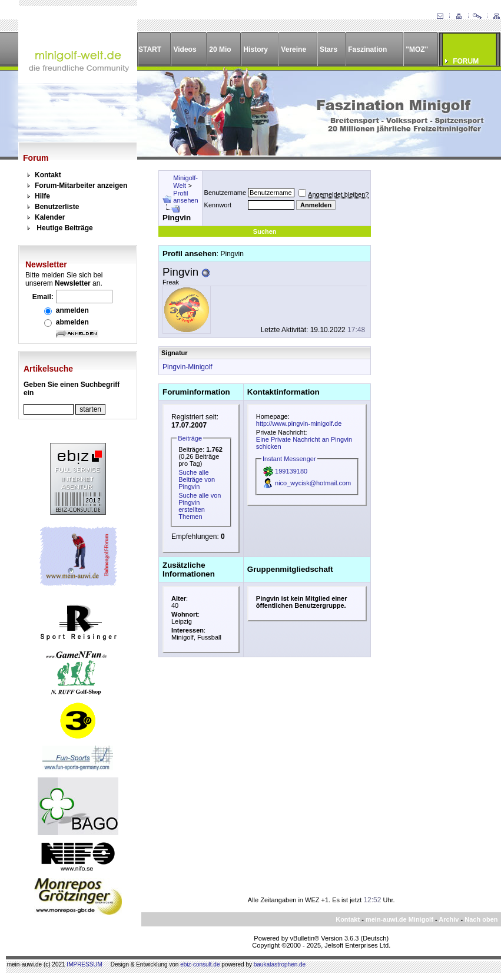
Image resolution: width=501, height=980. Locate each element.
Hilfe (42, 196)
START (150, 49)
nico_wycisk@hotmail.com (313, 483)
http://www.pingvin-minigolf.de (299, 423)
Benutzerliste (57, 207)
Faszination (367, 49)
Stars (329, 49)
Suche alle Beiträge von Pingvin (197, 479)
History (256, 49)
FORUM (466, 61)
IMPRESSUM (84, 964)
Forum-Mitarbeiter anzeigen (81, 186)
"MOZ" (417, 49)
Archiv (449, 919)
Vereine (293, 49)
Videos (185, 49)
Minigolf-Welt (185, 182)
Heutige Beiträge (64, 228)
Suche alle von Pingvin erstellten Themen (200, 506)
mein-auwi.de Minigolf (399, 919)
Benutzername (225, 193)
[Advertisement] (429, 347)
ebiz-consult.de (200, 964)
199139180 (291, 471)
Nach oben (481, 919)
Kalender (50, 217)
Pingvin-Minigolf (188, 367)
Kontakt (48, 175)
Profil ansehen (185, 197)
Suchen (265, 231)
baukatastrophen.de (280, 964)
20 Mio (220, 49)
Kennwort (218, 205)
